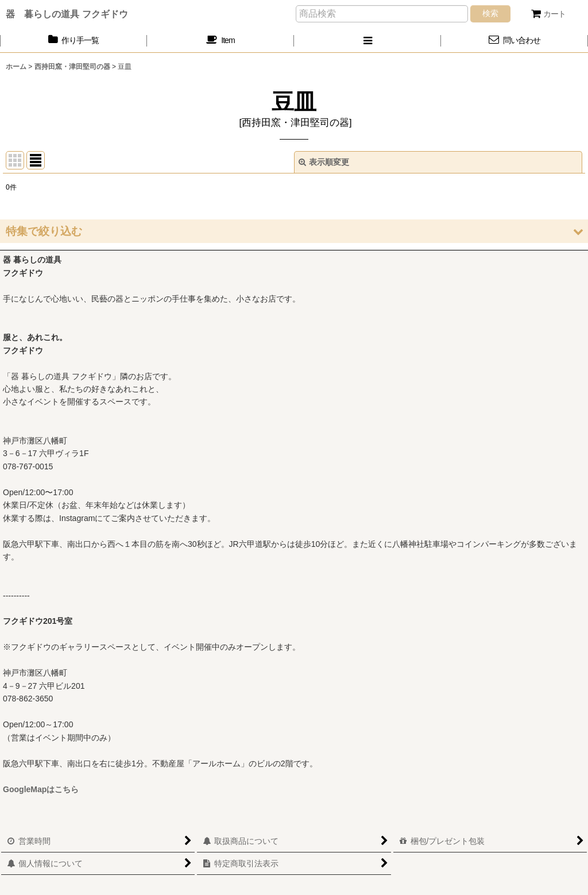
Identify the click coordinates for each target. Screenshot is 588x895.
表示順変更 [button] (324, 162)
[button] (367, 40)
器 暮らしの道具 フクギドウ (67, 14)
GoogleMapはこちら (41, 789)
